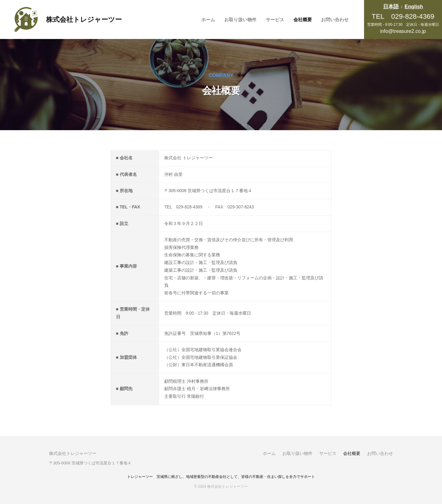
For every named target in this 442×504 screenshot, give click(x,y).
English (414, 7)
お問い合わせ (335, 19)
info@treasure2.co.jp (403, 31)
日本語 (391, 7)
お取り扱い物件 (240, 19)
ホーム (208, 19)
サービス (275, 19)
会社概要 (303, 19)
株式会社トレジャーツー (84, 19)
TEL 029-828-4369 (403, 16)
